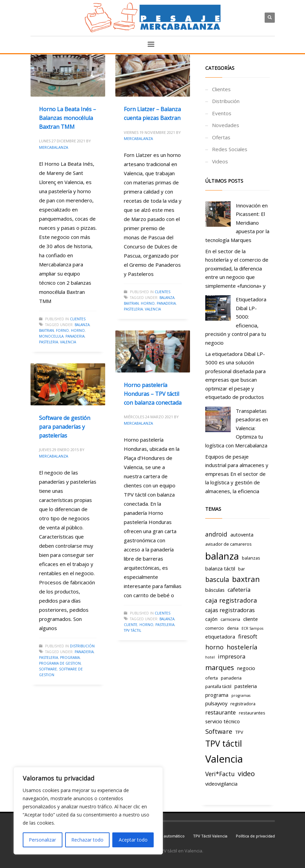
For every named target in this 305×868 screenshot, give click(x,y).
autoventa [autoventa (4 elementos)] (242, 534)
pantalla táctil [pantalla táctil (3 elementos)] (218, 686)
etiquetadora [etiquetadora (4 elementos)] (220, 637)
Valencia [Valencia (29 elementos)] (224, 759)
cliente (131, 625)
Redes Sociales (230, 149)
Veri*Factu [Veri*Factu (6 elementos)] (220, 774)
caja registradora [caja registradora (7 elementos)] (231, 600)
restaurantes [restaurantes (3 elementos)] (252, 713)
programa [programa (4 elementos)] (217, 695)
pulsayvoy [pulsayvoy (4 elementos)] (216, 703)
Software (48, 669)
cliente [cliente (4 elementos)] (251, 619)
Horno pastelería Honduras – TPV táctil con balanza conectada (153, 394)
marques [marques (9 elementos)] (220, 667)
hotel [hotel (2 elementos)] (210, 657)
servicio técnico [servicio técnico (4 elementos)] (223, 721)
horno (78, 330)
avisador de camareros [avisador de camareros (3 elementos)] (228, 544)
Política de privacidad (255, 836)
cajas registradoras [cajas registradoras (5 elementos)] (230, 610)
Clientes (78, 319)
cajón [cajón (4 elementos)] (211, 619)
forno (62, 330)
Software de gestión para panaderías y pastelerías (65, 427)
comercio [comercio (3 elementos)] (215, 628)
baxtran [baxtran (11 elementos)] (246, 579)
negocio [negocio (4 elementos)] (246, 668)
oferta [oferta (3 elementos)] (212, 678)
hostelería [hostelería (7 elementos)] (242, 647)
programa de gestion (60, 663)
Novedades (226, 125)
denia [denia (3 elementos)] (233, 628)
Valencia (68, 342)
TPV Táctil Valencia (210, 836)
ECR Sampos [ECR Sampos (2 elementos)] (252, 628)
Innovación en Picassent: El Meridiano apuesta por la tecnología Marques (237, 223)
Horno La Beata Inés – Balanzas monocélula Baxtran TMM (68, 118)
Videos (220, 161)
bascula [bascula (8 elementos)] (217, 579)
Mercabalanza (54, 147)
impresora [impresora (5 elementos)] (232, 657)
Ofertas (221, 137)
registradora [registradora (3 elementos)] (243, 704)
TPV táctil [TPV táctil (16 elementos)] (224, 743)
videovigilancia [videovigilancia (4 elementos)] (221, 784)
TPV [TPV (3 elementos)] (239, 732)
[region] (88, 811)
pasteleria (49, 342)
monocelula (51, 336)
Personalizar (42, 840)
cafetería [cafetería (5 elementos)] (239, 590)
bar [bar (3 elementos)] (242, 569)
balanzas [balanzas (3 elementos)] (251, 558)
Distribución (82, 646)
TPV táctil (132, 630)
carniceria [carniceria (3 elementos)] (230, 619)
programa (70, 658)
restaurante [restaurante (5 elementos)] (221, 712)
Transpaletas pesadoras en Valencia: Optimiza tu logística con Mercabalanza (237, 428)
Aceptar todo (133, 840)
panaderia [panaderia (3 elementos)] (231, 678)
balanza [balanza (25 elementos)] (222, 556)
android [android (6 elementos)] (216, 534)
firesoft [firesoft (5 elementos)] (248, 637)
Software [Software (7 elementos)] (219, 731)
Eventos (222, 113)
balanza (82, 325)
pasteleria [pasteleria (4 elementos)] (246, 686)
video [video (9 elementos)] (246, 773)
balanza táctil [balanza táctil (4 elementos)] (220, 568)
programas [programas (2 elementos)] (241, 695)
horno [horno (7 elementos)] (214, 647)
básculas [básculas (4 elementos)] (215, 590)
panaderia (75, 336)
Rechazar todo (87, 840)
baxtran (46, 330)
